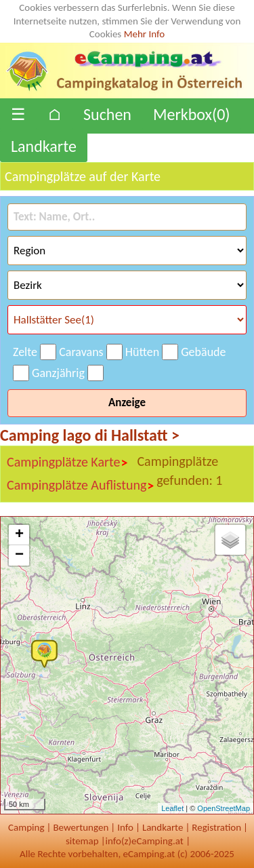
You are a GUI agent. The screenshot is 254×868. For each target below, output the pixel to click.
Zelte (25, 352)
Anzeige (127, 402)
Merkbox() (192, 114)
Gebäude (203, 352)
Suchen (107, 114)
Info (125, 827)
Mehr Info (145, 34)
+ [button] (19, 535)
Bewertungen (81, 827)
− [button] (19, 555)
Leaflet (172, 808)
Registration (216, 827)
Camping (26, 827)
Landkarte (44, 146)
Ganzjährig (58, 373)
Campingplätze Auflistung (81, 486)
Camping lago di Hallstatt (90, 435)
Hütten (142, 352)
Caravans (81, 352)
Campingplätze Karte (67, 462)
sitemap (82, 841)
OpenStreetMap (224, 808)
